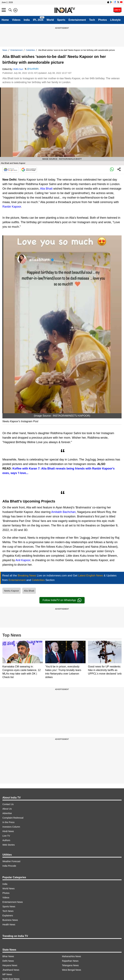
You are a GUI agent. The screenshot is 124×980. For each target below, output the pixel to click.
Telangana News (70, 965)
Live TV (6, 836)
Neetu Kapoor (12, 591)
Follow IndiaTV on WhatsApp (62, 600)
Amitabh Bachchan (63, 512)
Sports (61, 20)
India (27, 20)
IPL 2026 (38, 20)
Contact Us (8, 804)
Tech (92, 20)
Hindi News (8, 831)
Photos (103, 20)
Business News (10, 920)
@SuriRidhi (33, 69)
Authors (6, 840)
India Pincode (9, 866)
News (5, 50)
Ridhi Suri (18, 69)
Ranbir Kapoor (12, 207)
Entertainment (77, 20)
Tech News (8, 911)
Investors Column (11, 827)
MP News (7, 974)
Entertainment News (13, 902)
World (50, 20)
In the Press (8, 822)
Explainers (8, 916)
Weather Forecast (11, 861)
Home (5, 20)
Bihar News (8, 956)
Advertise (7, 813)
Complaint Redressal (13, 818)
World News (8, 889)
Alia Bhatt (46, 189)
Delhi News (8, 961)
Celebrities (30, 50)
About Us (7, 809)
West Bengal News (72, 970)
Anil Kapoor (23, 560)
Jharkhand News (11, 970)
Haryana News (10, 965)
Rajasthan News (70, 961)
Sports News (9, 907)
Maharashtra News (72, 956)
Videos (16, 20)
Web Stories (9, 845)
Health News (9, 925)
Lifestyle (115, 20)
